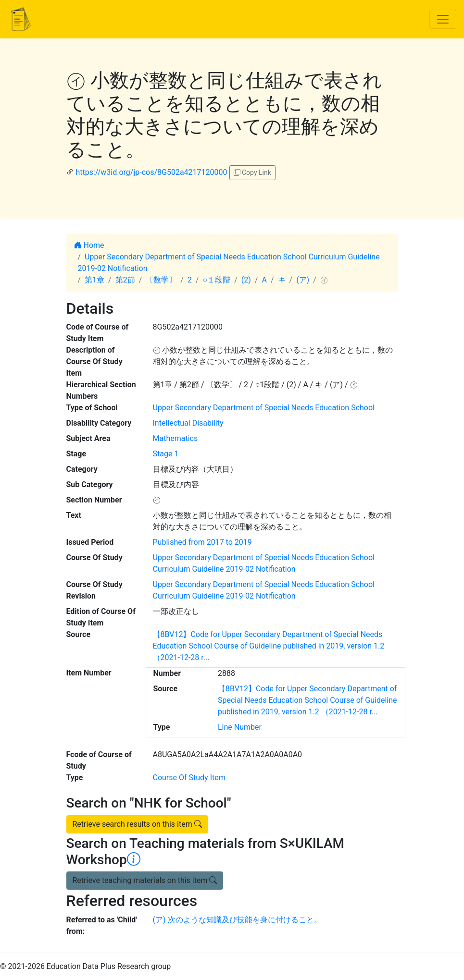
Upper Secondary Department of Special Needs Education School (264, 408)
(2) (246, 280)
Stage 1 (166, 454)
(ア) (303, 280)
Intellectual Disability (188, 423)
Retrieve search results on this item (137, 824)
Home (89, 245)
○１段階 (217, 280)
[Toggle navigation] (443, 19)
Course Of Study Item (189, 778)
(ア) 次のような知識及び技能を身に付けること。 (237, 920)
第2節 (125, 280)
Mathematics (176, 438)
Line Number (240, 727)
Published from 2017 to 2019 (202, 542)
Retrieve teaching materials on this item (145, 880)
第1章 (94, 280)
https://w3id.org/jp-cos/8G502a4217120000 (151, 172)
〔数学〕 (161, 280)
